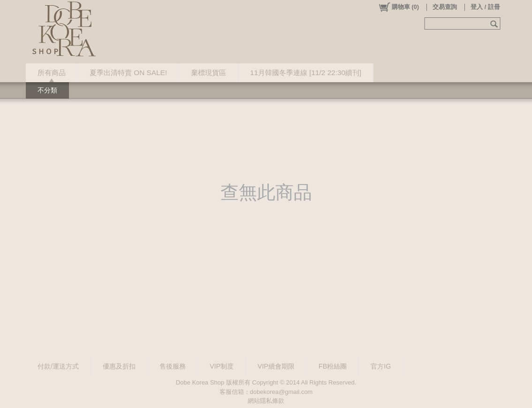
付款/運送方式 (58, 366)
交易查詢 (445, 7)
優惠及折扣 (119, 366)
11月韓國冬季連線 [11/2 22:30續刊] (306, 73)
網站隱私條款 (266, 401)
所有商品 (52, 73)
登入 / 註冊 (485, 7)
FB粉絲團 (333, 366)
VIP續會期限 (276, 366)
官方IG (381, 366)
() (399, 7)
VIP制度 (222, 366)
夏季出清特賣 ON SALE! (128, 73)
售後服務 (173, 366)
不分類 (47, 90)
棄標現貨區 (209, 73)
